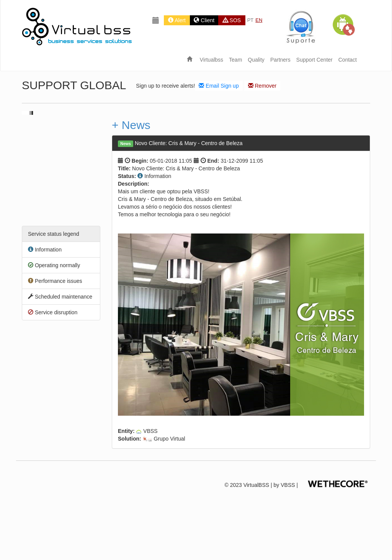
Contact (348, 60)
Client (204, 20)
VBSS (288, 485)
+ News (131, 125)
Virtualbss (212, 60)
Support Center (314, 60)
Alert (177, 20)
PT (251, 20)
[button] (343, 25)
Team (235, 60)
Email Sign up (219, 86)
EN (259, 20)
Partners (280, 60)
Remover (262, 86)
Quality (256, 60)
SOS (232, 20)
